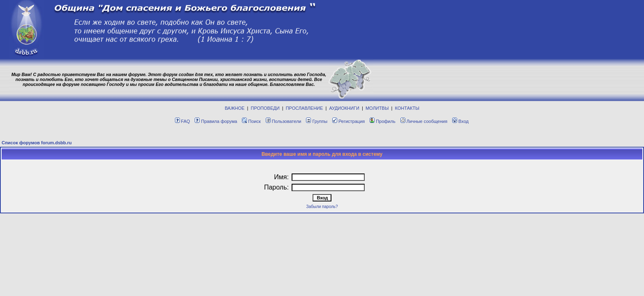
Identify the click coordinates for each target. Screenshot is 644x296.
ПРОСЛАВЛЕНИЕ (305, 108)
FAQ (183, 121)
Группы (317, 121)
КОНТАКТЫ (407, 108)
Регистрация (348, 121)
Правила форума (216, 121)
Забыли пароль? (322, 207)
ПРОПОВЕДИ (265, 108)
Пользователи (284, 121)
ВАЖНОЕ (235, 108)
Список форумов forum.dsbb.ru (37, 143)
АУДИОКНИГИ (344, 108)
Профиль (383, 121)
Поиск (251, 121)
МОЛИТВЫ (377, 108)
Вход (460, 121)
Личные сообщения (424, 121)
